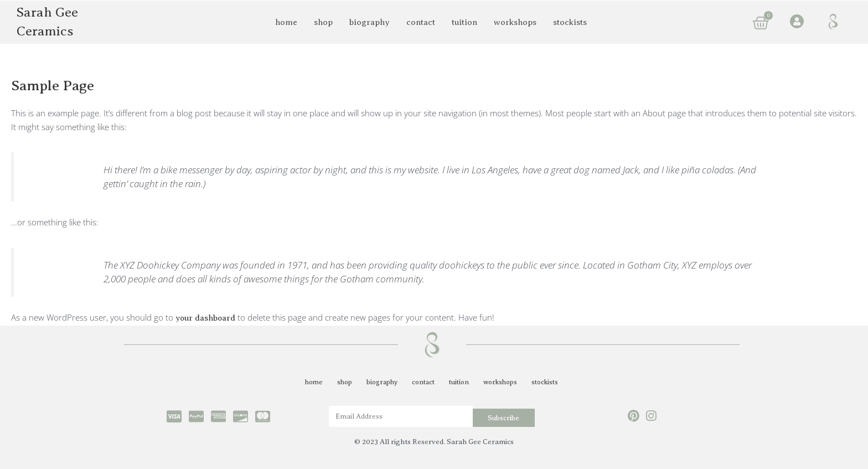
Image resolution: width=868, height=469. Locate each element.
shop (323, 22)
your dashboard (206, 318)
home (286, 22)
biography (370, 22)
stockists (570, 22)
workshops (515, 22)
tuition (464, 22)
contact (421, 22)
